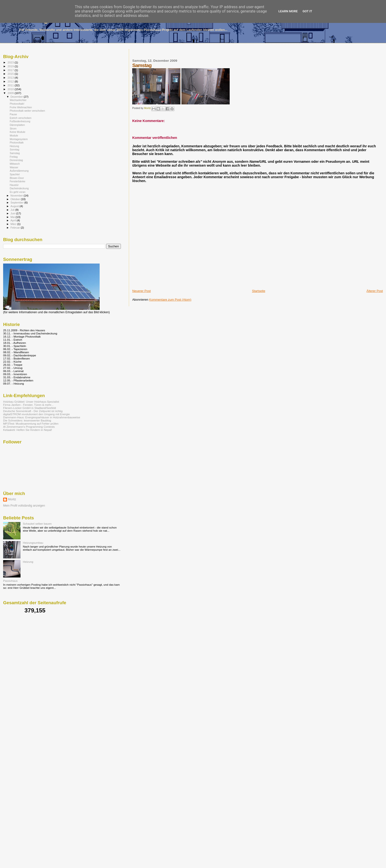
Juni (14, 213)
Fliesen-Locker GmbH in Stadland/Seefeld (30, 408)
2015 (11, 74)
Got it (307, 11)
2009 (11, 93)
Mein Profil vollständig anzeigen (24, 506)
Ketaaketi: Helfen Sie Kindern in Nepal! (28, 430)
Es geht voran (17, 192)
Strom (13, 129)
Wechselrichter (18, 100)
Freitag (14, 157)
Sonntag (14, 149)
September (18, 203)
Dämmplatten (17, 125)
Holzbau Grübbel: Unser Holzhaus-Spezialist (31, 402)
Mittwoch (15, 164)
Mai (13, 217)
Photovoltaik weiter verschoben (27, 111)
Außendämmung (19, 171)
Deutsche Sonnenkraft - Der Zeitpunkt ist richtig (33, 411)
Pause (13, 114)
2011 (11, 85)
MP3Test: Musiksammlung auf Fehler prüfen (31, 424)
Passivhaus (10, 581)
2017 (11, 70)
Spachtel (15, 174)
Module (14, 136)
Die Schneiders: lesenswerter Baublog (27, 420)
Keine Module (17, 132)
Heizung (14, 146)
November (17, 196)
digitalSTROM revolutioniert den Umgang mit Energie (36, 414)
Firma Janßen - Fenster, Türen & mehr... (28, 405)
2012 (11, 81)
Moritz (12, 499)
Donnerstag (16, 160)
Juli (13, 210)
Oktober (16, 199)
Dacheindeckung (19, 188)
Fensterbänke (17, 181)
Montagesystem (19, 139)
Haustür (14, 185)
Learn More (288, 11)
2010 (11, 89)
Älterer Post (375, 291)
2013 (11, 78)
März (14, 224)
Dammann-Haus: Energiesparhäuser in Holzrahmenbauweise (42, 417)
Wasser (14, 167)
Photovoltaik (17, 142)
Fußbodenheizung (20, 121)
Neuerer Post (141, 291)
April (14, 220)
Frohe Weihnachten (21, 107)
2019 (11, 66)
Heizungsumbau (33, 543)
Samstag (15, 153)
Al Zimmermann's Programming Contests (29, 427)
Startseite (258, 291)
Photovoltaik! (17, 104)
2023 (11, 62)
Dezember (17, 97)
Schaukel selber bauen (37, 524)
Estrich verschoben (21, 118)
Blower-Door (17, 178)
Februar (16, 228)
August (15, 206)
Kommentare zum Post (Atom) (170, 300)
